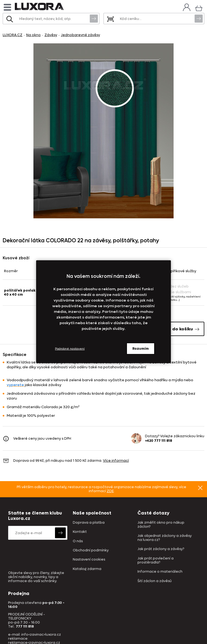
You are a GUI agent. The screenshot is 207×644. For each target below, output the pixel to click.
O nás (78, 541)
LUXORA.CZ (13, 35)
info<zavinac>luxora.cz (41, 634)
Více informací (116, 461)
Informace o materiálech (160, 572)
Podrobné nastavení (70, 349)
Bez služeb (177, 286)
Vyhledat (94, 18)
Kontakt (80, 532)
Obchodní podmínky (91, 550)
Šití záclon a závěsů (155, 581)
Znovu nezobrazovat (200, 488)
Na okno (33, 35)
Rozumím (141, 349)
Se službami (178, 292)
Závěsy (51, 35)
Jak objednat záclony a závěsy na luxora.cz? (165, 538)
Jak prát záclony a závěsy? (161, 549)
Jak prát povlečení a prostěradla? (156, 561)
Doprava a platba (89, 523)
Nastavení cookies (89, 560)
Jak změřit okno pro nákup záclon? (161, 525)
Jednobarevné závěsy (80, 35)
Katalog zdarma (87, 569)
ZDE (110, 491)
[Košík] (199, 8)
